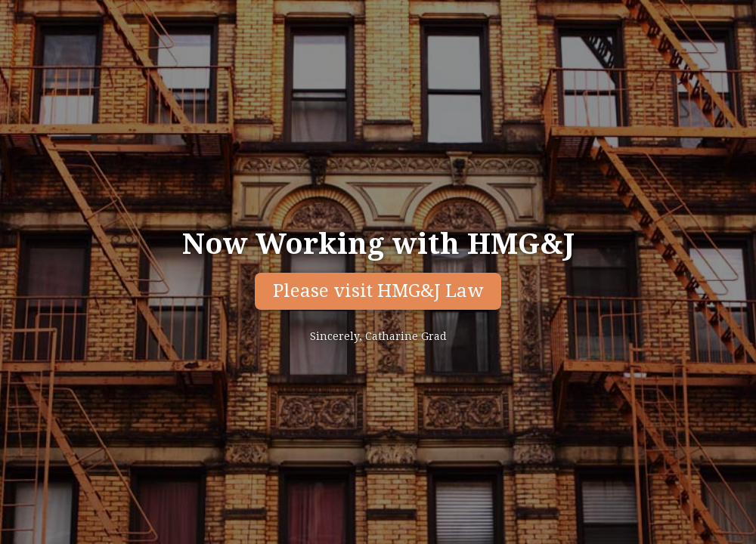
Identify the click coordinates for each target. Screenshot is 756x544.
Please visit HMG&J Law (378, 291)
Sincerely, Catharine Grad (378, 336)
